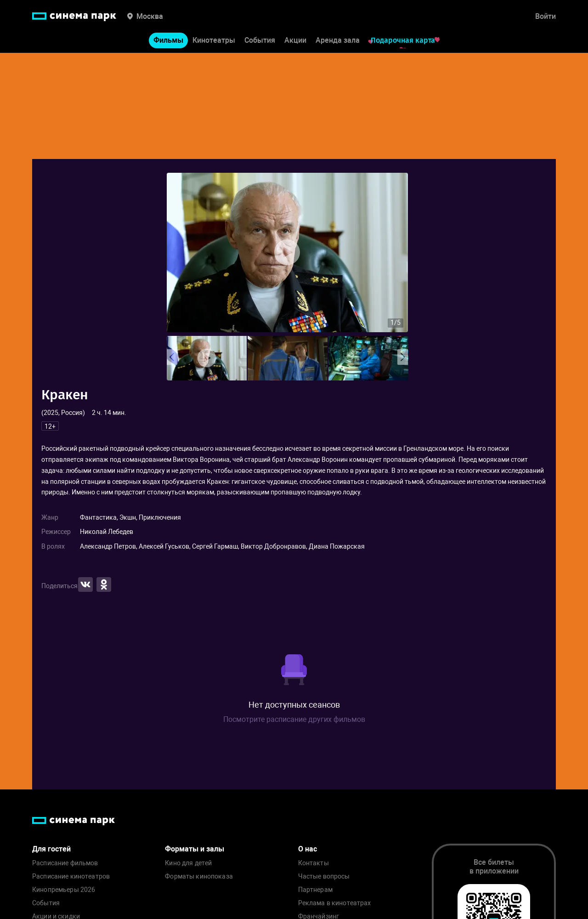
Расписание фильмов (65, 863)
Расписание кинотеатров (71, 876)
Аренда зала (338, 41)
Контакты (314, 863)
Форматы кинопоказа (199, 876)
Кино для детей (188, 863)
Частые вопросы (324, 876)
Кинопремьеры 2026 (64, 890)
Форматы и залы (195, 849)
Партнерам (315, 890)
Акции (295, 41)
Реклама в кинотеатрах (335, 903)
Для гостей (51, 849)
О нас (308, 849)
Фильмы (168, 41)
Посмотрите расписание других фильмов (294, 719)
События (260, 41)
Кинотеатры (214, 41)
